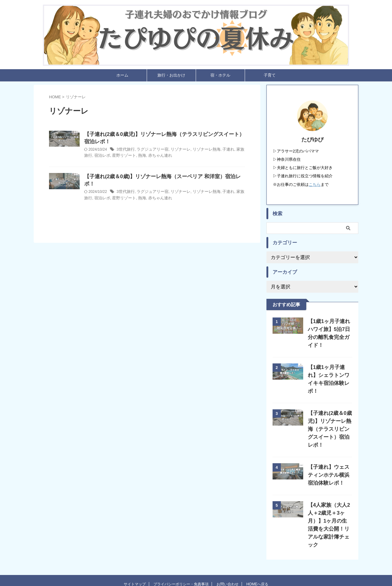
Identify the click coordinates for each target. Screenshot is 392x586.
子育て (270, 77)
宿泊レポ (152, 158)
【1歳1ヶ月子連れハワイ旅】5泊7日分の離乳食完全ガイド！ (329, 330)
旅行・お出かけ (171, 77)
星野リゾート (172, 158)
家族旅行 (135, 158)
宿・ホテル (220, 77)
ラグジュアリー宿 (181, 152)
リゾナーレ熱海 (231, 152)
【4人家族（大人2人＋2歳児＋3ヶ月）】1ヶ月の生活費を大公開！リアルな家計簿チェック (330, 498)
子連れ (120, 158)
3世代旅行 (155, 152)
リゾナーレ (206, 152)
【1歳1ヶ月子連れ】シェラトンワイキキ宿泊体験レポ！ (329, 368)
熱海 (189, 158)
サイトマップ (135, 553)
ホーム (122, 77)
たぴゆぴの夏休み (196, 566)
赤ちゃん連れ (206, 158)
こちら (315, 186)
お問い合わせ (228, 553)
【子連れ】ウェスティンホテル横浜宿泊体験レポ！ (328, 452)
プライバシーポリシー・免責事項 (181, 553)
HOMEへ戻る (257, 553)
